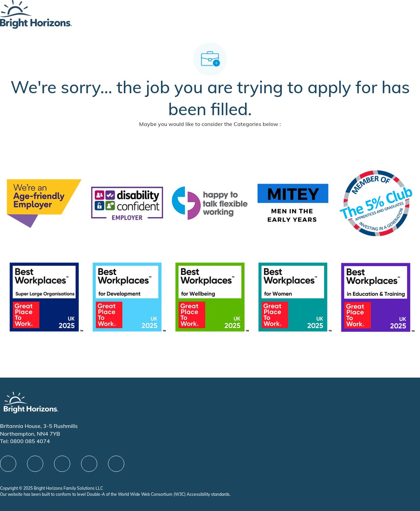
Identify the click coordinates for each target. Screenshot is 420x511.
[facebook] (8, 464)
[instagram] (116, 464)
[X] (62, 464)
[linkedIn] (35, 464)
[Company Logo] (36, 14)
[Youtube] (89, 464)
